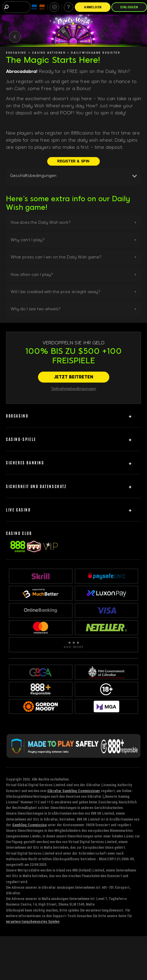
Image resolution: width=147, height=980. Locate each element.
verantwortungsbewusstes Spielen (33, 921)
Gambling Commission (29, 825)
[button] (73, 177)
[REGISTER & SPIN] (73, 161)
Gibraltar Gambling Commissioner (74, 791)
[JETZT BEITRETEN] (74, 377)
